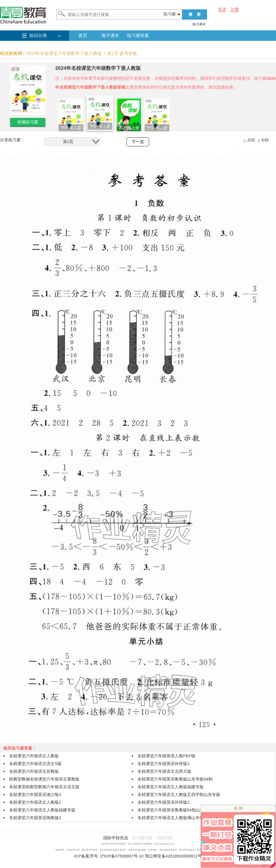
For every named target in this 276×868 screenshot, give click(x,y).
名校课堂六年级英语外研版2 (163, 764)
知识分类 (38, 35)
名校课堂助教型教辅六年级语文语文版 (44, 787)
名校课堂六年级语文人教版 (34, 756)
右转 (265, 140)
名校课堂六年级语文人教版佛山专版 (171, 818)
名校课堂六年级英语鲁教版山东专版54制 (175, 779)
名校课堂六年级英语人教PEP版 (166, 756)
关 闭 (238, 808)
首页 (83, 35)
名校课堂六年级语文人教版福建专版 (171, 787)
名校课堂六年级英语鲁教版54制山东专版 (175, 810)
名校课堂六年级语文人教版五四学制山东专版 (179, 794)
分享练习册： (12, 140)
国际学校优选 (116, 838)
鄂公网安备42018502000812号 (173, 856)
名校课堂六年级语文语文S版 (35, 764)
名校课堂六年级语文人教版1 (35, 802)
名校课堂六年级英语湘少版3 (35, 794)
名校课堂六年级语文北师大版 (164, 771)
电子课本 (199, 24)
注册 (235, 9)
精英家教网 (11, 53)
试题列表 (164, 838)
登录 (222, 9)
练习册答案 (138, 35)
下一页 (138, 142)
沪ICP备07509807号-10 (122, 856)
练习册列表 (142, 838)
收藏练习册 (28, 122)
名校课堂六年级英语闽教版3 (35, 818)
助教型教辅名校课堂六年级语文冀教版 (44, 779)
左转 (251, 140)
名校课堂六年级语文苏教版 (34, 771)
